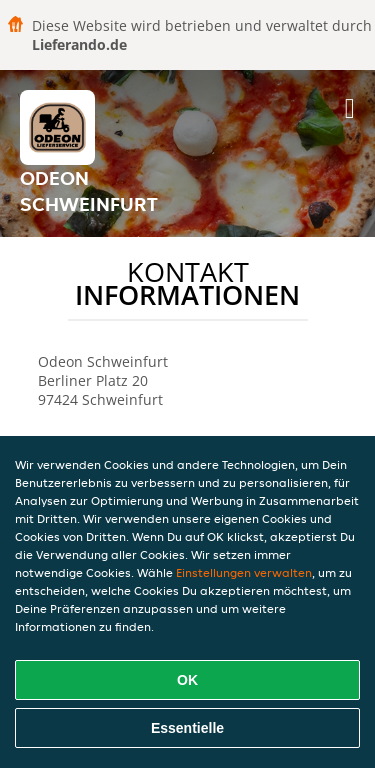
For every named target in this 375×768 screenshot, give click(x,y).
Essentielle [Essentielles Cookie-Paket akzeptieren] (187, 728)
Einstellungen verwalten (244, 572)
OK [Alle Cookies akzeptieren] (187, 680)
